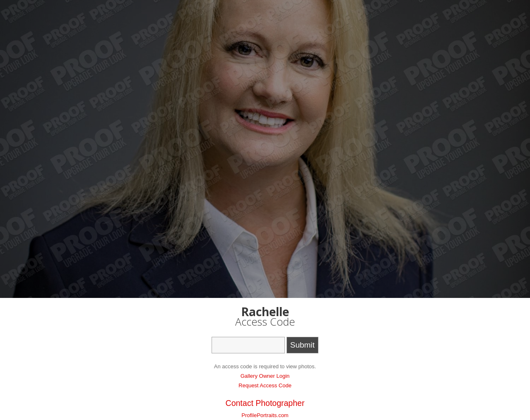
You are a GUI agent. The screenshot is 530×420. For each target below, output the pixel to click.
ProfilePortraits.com (265, 415)
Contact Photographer (265, 403)
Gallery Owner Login (265, 376)
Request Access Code (265, 385)
